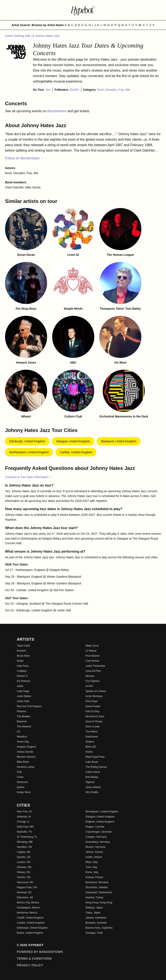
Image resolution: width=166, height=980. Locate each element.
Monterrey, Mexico (27, 913)
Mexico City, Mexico (28, 903)
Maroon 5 (22, 676)
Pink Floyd (92, 701)
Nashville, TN (24, 832)
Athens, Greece (94, 852)
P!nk (19, 772)
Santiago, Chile (94, 933)
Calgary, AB (23, 852)
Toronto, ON (24, 877)
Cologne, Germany (96, 837)
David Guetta (93, 706)
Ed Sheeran (23, 681)
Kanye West (24, 792)
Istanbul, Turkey (95, 897)
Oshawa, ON (24, 867)
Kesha (89, 752)
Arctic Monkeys (94, 696)
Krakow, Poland (94, 877)
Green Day (23, 742)
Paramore (22, 782)
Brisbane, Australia (96, 923)
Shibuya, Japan (94, 908)
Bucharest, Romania (97, 882)
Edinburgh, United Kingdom (27, 441)
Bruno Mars (23, 656)
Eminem (21, 651)
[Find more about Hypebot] (83, 10)
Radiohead (92, 737)
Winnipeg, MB (25, 842)
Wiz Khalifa (92, 792)
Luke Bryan (92, 762)
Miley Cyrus (92, 646)
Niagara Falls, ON (27, 887)
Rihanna (22, 711)
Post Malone (93, 656)
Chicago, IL (23, 822)
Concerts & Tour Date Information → (29, 477)
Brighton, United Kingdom (100, 822)
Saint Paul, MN (25, 827)
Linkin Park (23, 701)
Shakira (90, 742)
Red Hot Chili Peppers (29, 706)
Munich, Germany (96, 847)
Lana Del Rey (93, 671)
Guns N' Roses (94, 721)
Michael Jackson (26, 757)
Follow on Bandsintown (24, 158)
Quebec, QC (24, 857)
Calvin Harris (93, 772)
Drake (20, 661)
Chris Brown (92, 661)
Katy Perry (23, 666)
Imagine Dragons (26, 747)
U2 (18, 732)
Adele (20, 686)
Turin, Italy (92, 867)
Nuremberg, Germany (98, 842)
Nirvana (90, 676)
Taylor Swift (23, 646)
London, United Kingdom (31, 923)
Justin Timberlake (95, 666)
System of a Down (96, 691)
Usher (20, 777)
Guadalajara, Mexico (28, 908)
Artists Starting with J (19, 36)
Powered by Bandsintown (40, 952)
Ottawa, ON (23, 872)
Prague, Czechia (95, 827)
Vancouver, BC (25, 882)
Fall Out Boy (93, 711)
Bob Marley (92, 777)
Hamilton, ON (24, 847)
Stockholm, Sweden (97, 887)
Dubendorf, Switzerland (99, 892)
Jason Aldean (93, 787)
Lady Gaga (23, 691)
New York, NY (25, 812)
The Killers (92, 732)
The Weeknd (24, 727)
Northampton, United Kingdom (29, 452)
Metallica (22, 737)
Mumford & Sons (95, 716)
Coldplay (22, 671)
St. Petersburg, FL (27, 837)
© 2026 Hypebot (30, 945)
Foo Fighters (93, 681)
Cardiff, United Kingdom (30, 918)
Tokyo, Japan (93, 913)
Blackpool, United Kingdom (119, 441)
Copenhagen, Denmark (99, 832)
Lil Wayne (91, 651)
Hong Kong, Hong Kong (99, 903)
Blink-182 (91, 747)
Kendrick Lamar (26, 767)
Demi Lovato (93, 727)
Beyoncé (22, 721)
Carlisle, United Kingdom (76, 452)
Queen (21, 787)
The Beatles (24, 716)
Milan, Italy (92, 862)
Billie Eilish (23, 762)
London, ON (24, 862)
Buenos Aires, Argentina (99, 928)
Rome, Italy (92, 872)
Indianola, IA (24, 817)
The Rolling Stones (96, 767)
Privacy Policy (30, 965)
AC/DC (90, 686)
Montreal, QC (24, 892)
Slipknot (90, 782)
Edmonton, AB (25, 897)
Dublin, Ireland (94, 857)
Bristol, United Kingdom (30, 933)
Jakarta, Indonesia (96, 918)
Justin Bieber (24, 696)
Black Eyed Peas (95, 757)
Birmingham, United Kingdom (102, 812)
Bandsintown (57, 111)
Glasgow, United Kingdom (73, 441)
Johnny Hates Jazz (48, 36)
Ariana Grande (25, 752)
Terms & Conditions (34, 959)
